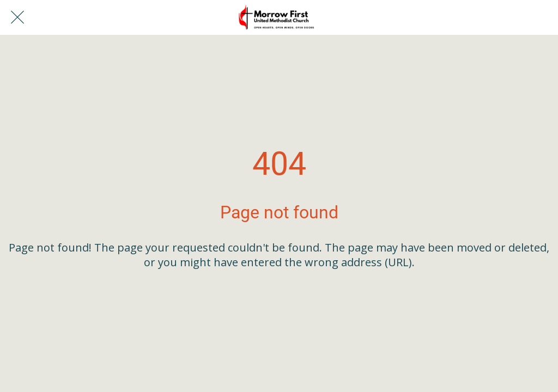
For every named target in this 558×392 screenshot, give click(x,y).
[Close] (17, 17)
